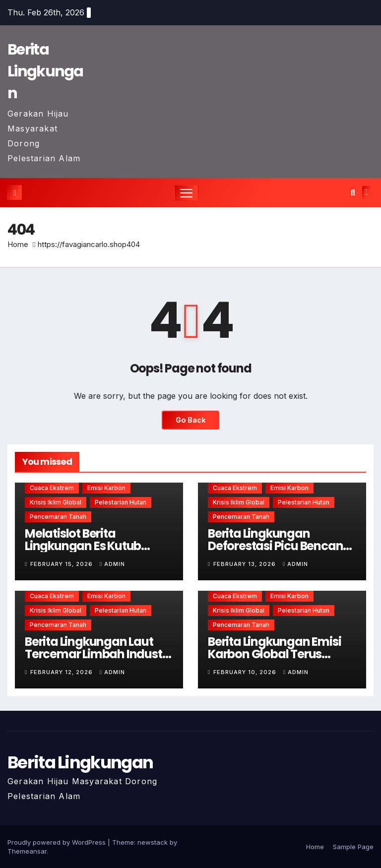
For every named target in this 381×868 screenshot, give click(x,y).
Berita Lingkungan (45, 71)
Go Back (190, 420)
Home (18, 244)
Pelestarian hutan (121, 502)
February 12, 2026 (63, 672)
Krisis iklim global (56, 502)
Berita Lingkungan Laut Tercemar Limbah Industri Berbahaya (97, 654)
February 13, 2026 (246, 564)
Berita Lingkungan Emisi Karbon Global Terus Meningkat (274, 654)
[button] (353, 192)
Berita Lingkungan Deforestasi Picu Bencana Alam (279, 546)
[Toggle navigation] (186, 193)
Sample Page (353, 847)
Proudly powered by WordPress (58, 842)
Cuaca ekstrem (52, 488)
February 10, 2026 (246, 672)
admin (112, 564)
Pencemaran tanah (58, 517)
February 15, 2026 (63, 564)
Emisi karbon (106, 488)
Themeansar (27, 851)
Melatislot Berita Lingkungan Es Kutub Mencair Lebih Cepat (83, 546)
